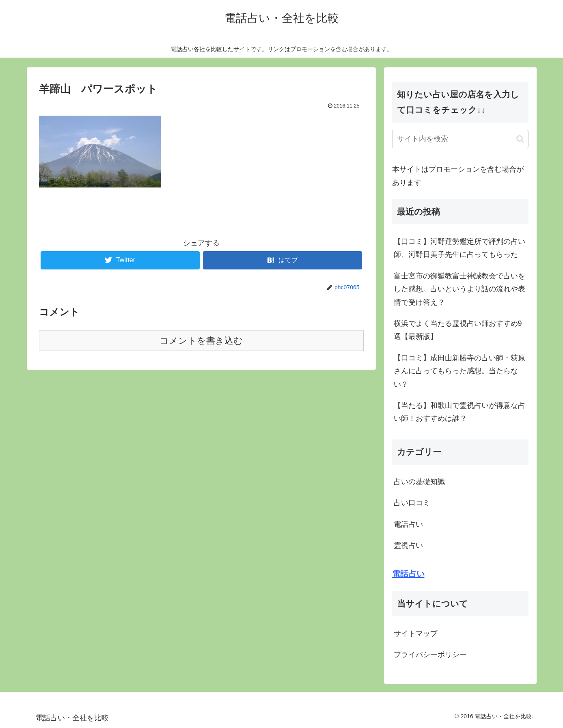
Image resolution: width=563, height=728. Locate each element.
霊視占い (408, 545)
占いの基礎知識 (419, 482)
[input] (460, 139)
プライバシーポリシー (430, 655)
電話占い (408, 524)
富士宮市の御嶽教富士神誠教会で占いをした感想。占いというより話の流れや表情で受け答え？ (459, 289)
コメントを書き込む (201, 341)
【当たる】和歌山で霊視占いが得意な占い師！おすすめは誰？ (459, 412)
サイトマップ (416, 633)
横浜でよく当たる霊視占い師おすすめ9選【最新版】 (458, 330)
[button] (520, 139)
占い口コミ (412, 503)
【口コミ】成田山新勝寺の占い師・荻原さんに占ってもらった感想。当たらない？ (459, 371)
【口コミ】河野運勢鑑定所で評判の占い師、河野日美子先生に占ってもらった (459, 248)
